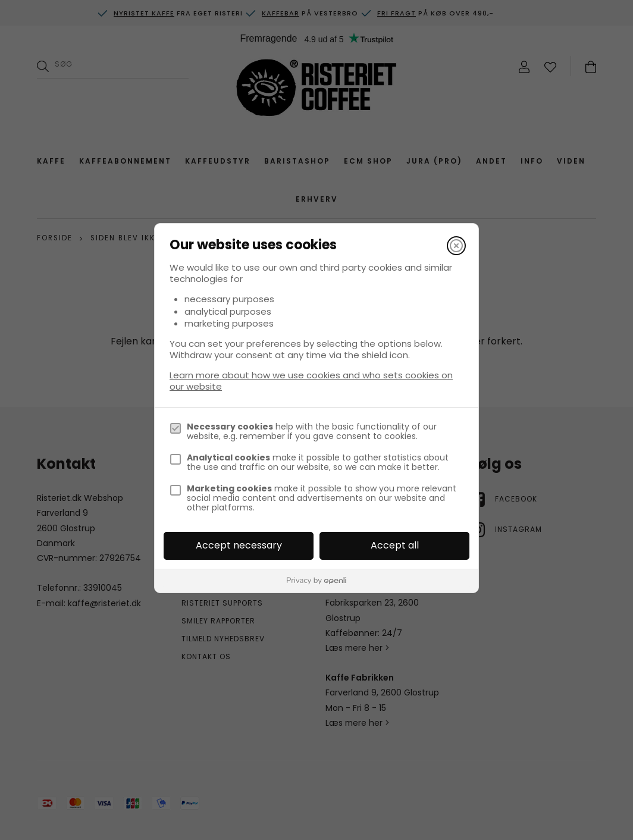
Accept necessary (239, 545)
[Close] (456, 246)
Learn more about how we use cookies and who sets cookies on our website (311, 381)
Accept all (395, 545)
